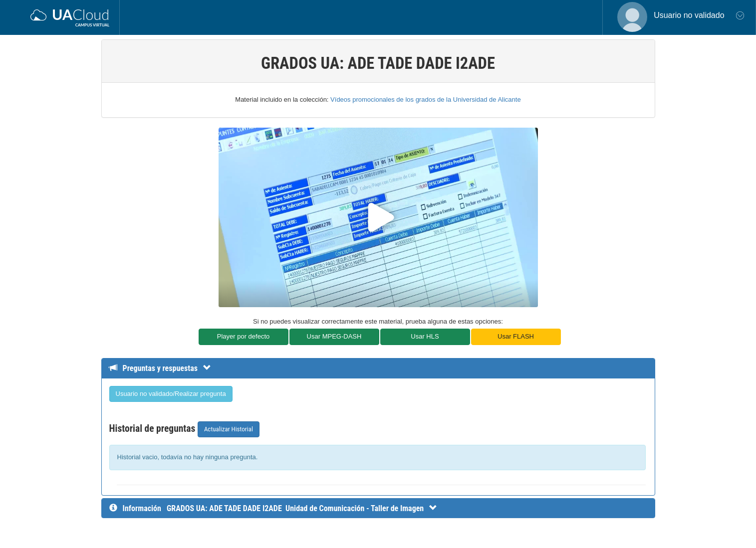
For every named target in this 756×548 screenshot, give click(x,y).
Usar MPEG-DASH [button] (334, 336)
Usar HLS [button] (425, 336)
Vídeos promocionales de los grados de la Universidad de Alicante (426, 99)
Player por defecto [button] (244, 336)
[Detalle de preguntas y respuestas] (165, 368)
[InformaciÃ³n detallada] (302, 508)
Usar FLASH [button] (516, 336)
